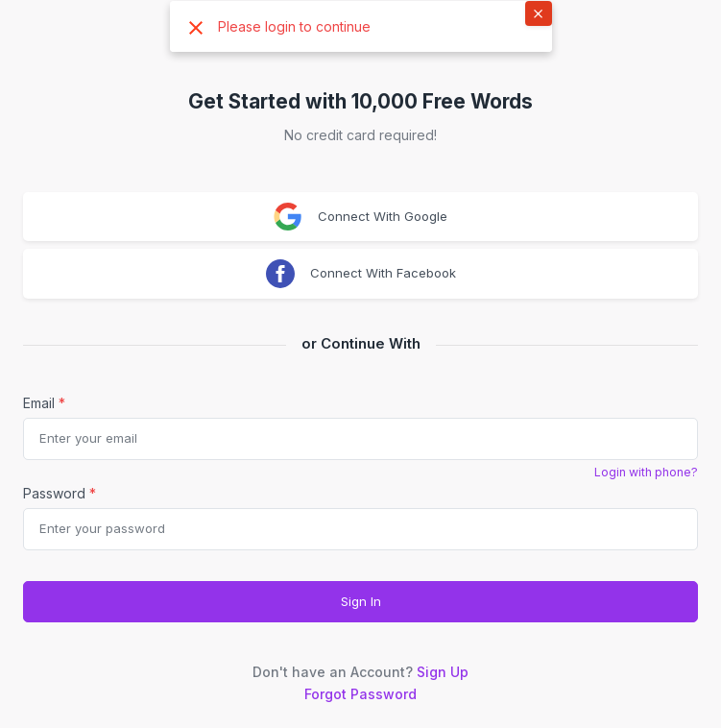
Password (60, 493)
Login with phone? (646, 472)
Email (44, 403)
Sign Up (443, 672)
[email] (360, 439)
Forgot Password (360, 694)
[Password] (360, 529)
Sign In (361, 601)
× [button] (538, 12)
